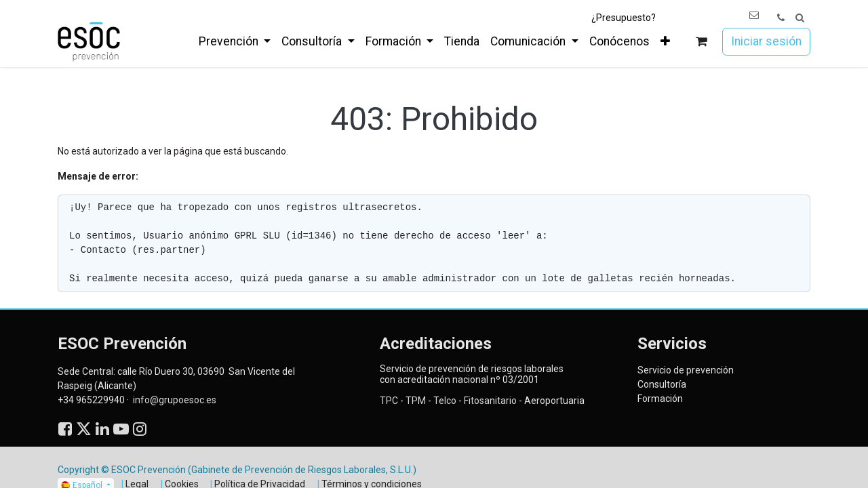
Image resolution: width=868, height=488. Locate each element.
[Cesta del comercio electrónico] (702, 42)
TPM (415, 401)
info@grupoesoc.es (175, 400)
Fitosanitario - (493, 401)
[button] (800, 18)
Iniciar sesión (766, 41)
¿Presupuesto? (624, 18)
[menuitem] (235, 41)
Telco (445, 401)
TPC (389, 401)
